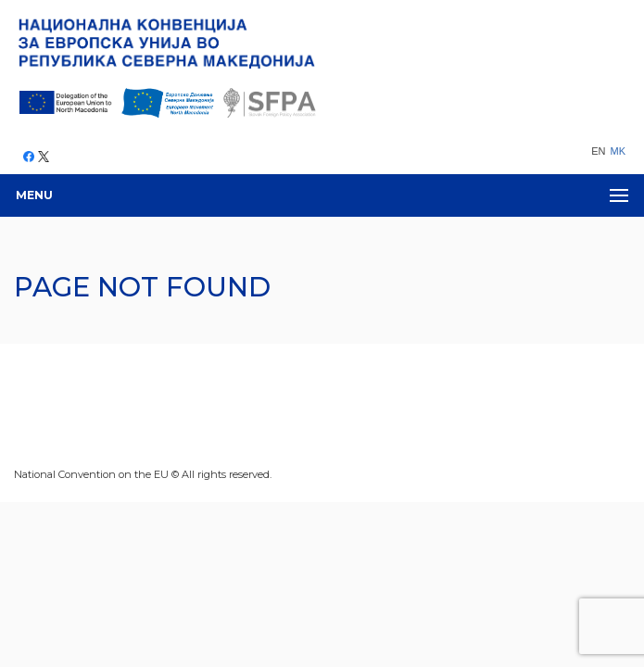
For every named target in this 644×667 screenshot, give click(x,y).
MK (619, 151)
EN (598, 151)
